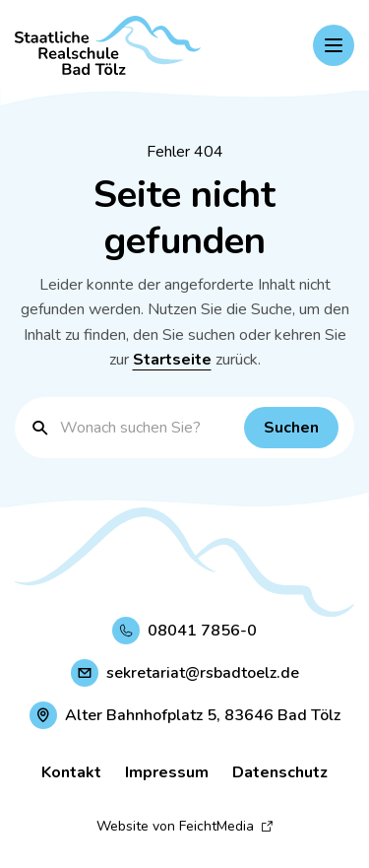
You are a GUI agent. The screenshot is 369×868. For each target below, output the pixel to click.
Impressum (167, 772)
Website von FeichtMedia (185, 826)
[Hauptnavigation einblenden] (334, 45)
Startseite (172, 360)
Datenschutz (280, 772)
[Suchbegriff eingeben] (147, 428)
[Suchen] (291, 428)
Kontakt (71, 772)
